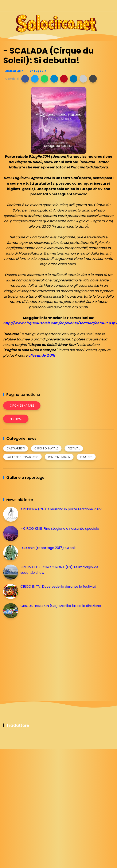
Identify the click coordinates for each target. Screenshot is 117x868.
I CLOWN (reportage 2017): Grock (48, 548)
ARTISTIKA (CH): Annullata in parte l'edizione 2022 (61, 509)
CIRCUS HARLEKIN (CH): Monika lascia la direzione (61, 606)
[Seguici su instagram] (89, 6)
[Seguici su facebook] (82, 6)
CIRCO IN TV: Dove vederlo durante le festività (58, 586)
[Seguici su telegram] (96, 6)
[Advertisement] (35, 658)
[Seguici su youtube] (111, 6)
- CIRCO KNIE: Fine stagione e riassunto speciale (60, 529)
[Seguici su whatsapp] (104, 6)
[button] (25, 79)
